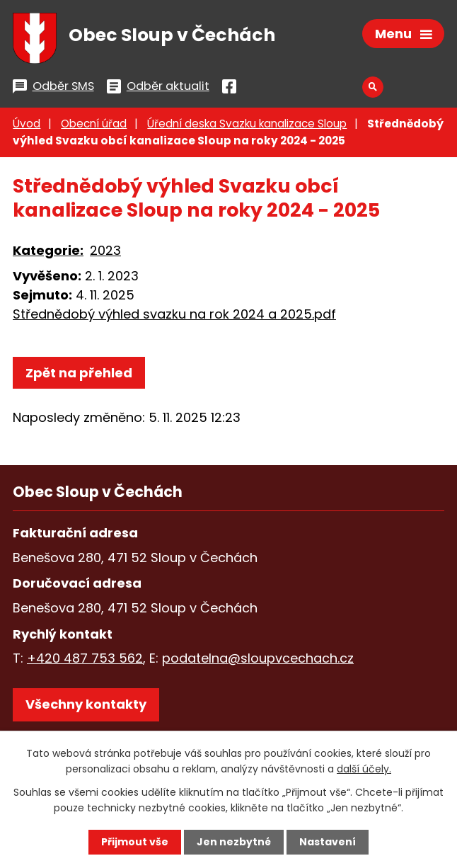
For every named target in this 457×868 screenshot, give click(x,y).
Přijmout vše (135, 842)
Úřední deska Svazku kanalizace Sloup (247, 124)
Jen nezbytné (234, 842)
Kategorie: (48, 250)
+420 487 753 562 (85, 658)
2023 (105, 250)
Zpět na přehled (79, 373)
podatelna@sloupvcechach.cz (258, 658)
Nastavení (328, 842)
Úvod (27, 124)
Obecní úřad (94, 124)
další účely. (364, 769)
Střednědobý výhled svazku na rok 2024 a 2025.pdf (174, 314)
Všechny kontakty (86, 704)
